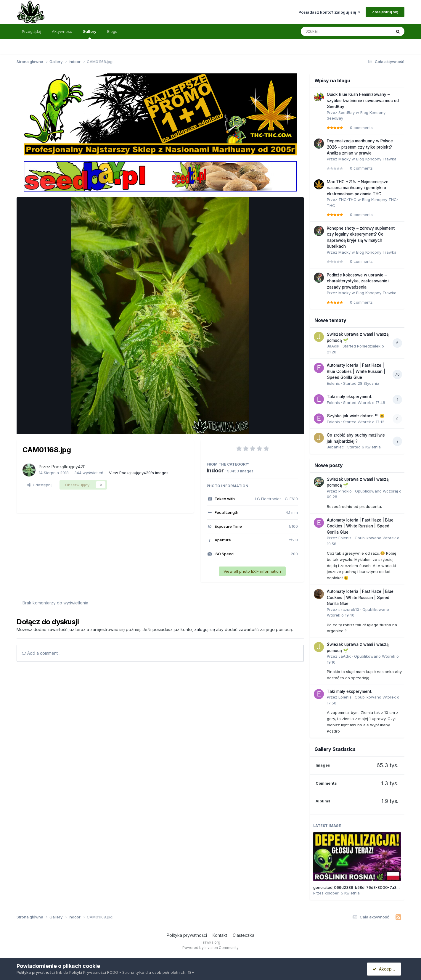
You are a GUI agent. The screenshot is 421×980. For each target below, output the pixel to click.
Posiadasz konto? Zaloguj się (329, 12)
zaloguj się (205, 629)
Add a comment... (41, 653)
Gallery (90, 34)
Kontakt (220, 935)
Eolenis (333, 383)
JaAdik (333, 346)
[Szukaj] (332, 31)
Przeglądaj (32, 31)
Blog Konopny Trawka (376, 159)
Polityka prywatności (187, 935)
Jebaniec (335, 447)
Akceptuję (385, 969)
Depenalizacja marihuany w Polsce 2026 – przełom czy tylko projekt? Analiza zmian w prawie (360, 147)
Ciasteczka (244, 935)
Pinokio (345, 491)
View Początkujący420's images (139, 473)
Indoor (215, 470)
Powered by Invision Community (210, 948)
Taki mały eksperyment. (350, 397)
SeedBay (347, 112)
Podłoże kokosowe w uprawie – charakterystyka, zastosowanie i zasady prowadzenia (358, 281)
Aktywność (62, 31)
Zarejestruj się (385, 12)
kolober (332, 893)
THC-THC (347, 199)
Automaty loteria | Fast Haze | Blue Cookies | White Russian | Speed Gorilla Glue (356, 371)
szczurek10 (349, 609)
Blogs (112, 31)
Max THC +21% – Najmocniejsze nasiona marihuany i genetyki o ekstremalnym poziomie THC (358, 188)
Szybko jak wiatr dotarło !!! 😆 (356, 416)
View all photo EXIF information (252, 571)
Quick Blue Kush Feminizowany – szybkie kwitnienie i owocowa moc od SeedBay (363, 100)
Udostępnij (40, 485)
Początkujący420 (69, 467)
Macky (344, 159)
